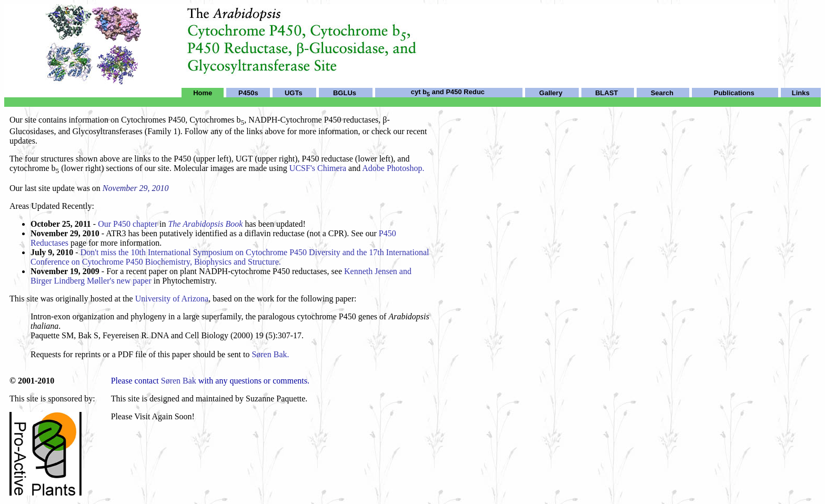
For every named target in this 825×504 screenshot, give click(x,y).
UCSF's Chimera (318, 168)
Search (662, 93)
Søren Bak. (270, 354)
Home (203, 93)
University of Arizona (172, 299)
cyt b (420, 92)
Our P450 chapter (128, 224)
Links (801, 93)
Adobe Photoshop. (393, 168)
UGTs (294, 93)
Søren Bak (179, 381)
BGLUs (345, 93)
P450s (248, 93)
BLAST (606, 93)
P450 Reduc (465, 92)
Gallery (551, 93)
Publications (734, 93)
